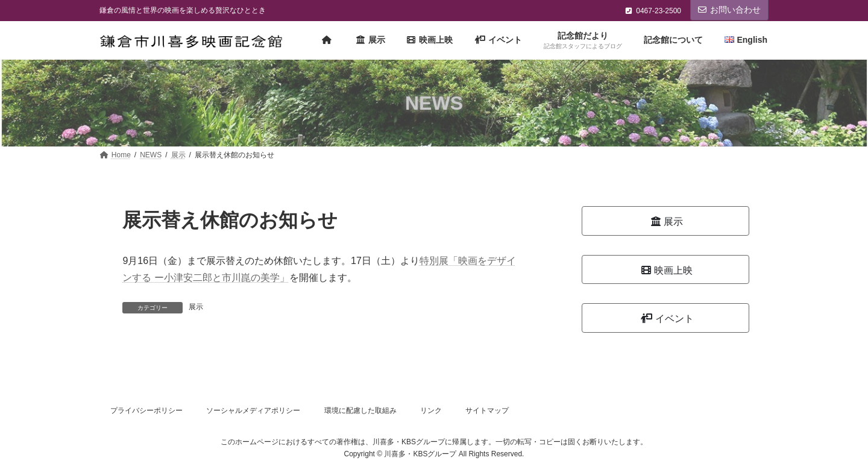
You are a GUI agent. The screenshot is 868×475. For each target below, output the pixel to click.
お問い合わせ (729, 10)
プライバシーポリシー (146, 411)
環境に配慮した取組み (360, 411)
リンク (431, 411)
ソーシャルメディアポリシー (253, 411)
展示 (196, 307)
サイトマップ (487, 411)
